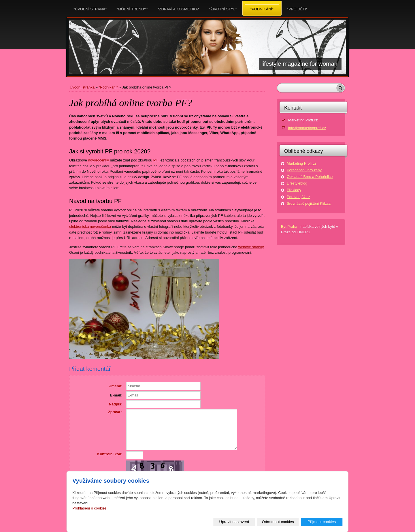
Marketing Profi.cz (301, 163)
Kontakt (293, 108)
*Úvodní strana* (90, 7)
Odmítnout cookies (278, 522)
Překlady (294, 190)
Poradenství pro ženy (304, 170)
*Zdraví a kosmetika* (179, 7)
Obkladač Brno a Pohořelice (310, 177)
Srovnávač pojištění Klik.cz (309, 203)
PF (155, 160)
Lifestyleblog (297, 183)
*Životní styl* (223, 7)
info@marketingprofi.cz (307, 128)
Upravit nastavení (234, 522)
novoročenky (98, 160)
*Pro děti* (297, 7)
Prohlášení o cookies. (90, 508)
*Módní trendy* (132, 7)
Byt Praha (289, 226)
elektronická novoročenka (90, 226)
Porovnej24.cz (298, 197)
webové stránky (251, 247)
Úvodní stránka (82, 87)
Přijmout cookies (322, 522)
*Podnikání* (108, 87)
